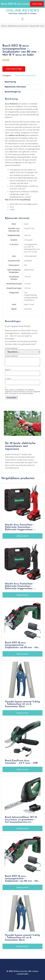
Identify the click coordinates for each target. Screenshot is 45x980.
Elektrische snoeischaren (18, 26)
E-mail (8, 379)
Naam (8, 370)
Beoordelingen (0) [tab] (13, 92)
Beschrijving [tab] (10, 82)
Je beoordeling (12, 348)
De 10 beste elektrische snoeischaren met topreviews (20, 446)
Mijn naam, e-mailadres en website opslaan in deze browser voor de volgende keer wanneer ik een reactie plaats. (22, 392)
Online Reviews (23, 11)
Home (4, 26)
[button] (22, 19)
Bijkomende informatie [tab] (15, 87)
